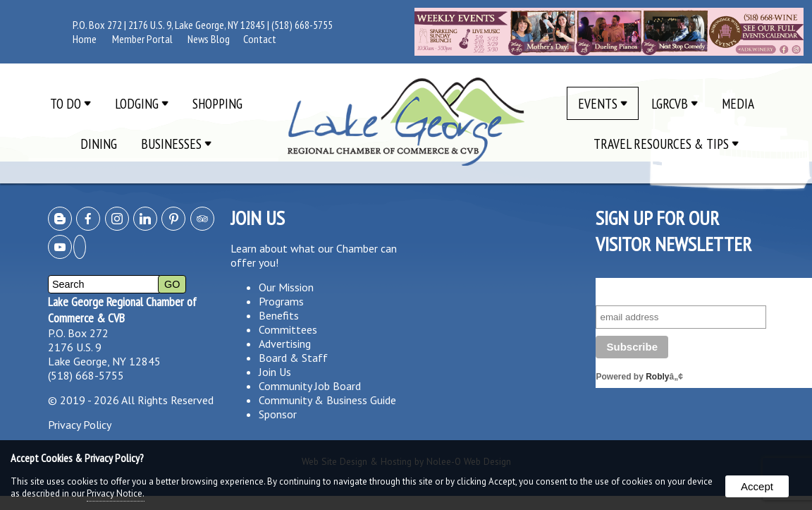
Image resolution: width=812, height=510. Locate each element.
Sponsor (278, 414)
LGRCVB (675, 103)
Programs (281, 301)
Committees (288, 329)
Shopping (217, 103)
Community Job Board (310, 386)
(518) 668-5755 (302, 25)
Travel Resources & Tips (666, 144)
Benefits (279, 315)
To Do (70, 103)
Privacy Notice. (116, 493)
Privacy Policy (80, 425)
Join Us (275, 372)
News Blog (209, 39)
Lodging (142, 103)
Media (738, 103)
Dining (99, 144)
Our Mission (286, 287)
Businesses (176, 144)
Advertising (285, 344)
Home (85, 39)
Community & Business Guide (327, 400)
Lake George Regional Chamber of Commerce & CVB (122, 310)
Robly (657, 377)
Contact (260, 39)
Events (603, 103)
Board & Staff (293, 358)
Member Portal (142, 39)
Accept (757, 486)
